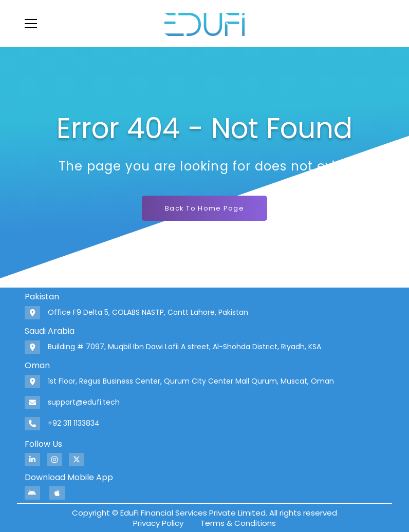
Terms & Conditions (238, 523)
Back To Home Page (204, 208)
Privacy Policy (158, 523)
